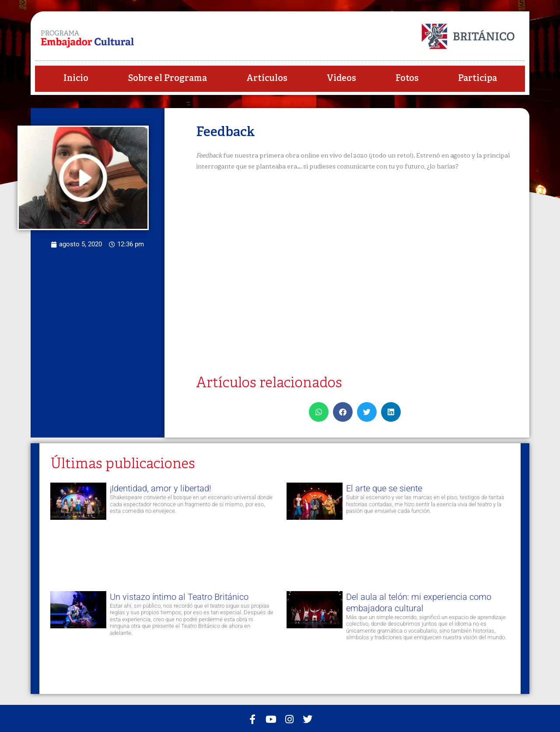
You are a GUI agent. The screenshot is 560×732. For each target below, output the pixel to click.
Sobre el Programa (167, 79)
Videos (341, 79)
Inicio (76, 79)
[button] (319, 412)
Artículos (267, 79)
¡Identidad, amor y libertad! (161, 488)
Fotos (407, 79)
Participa (478, 79)
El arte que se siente (384, 488)
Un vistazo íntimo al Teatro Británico (179, 597)
